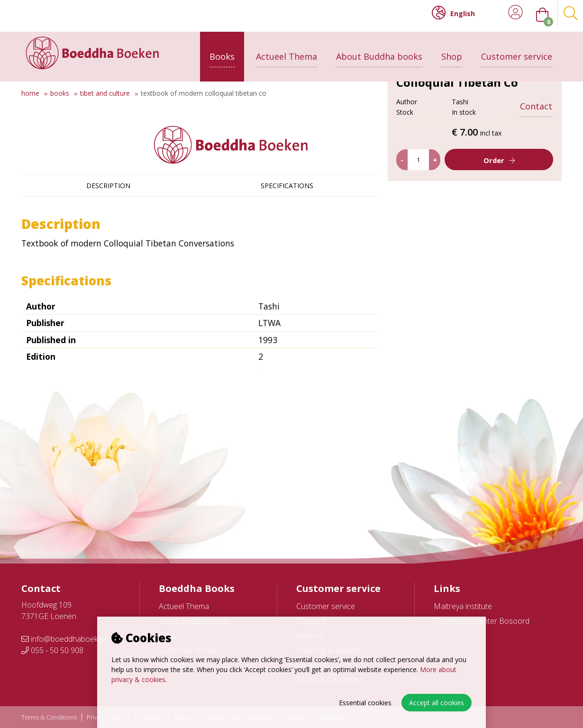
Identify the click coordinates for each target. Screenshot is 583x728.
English (453, 13)
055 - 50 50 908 (52, 650)
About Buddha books (379, 51)
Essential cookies (365, 703)
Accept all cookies (437, 703)
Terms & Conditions (49, 717)
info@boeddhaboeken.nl (67, 639)
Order (494, 234)
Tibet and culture (105, 93)
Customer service (517, 51)
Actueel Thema (287, 51)
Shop (452, 51)
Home (30, 93)
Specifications (287, 186)
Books (222, 51)
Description (108, 186)
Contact (536, 100)
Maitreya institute (463, 606)
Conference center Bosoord (482, 621)
